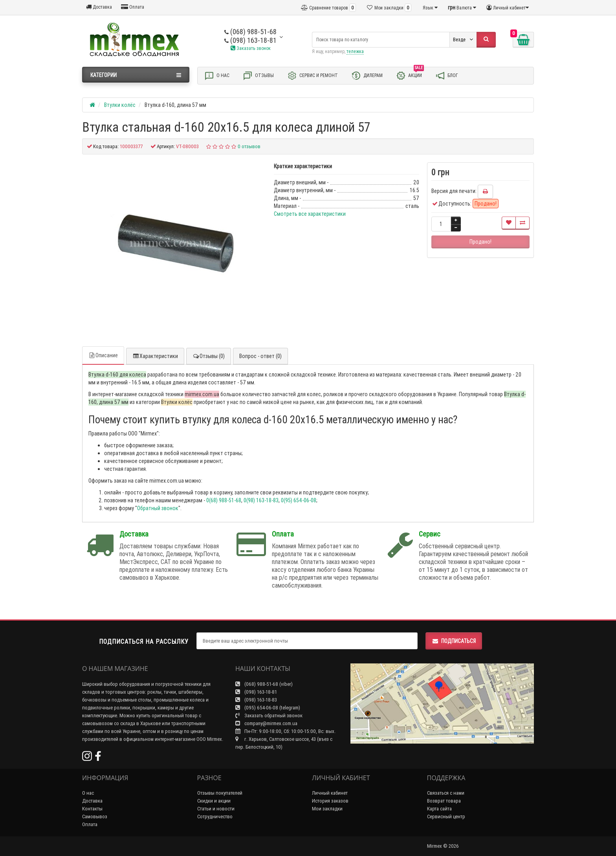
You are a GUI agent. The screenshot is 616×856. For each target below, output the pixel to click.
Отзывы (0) (209, 356)
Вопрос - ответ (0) (260, 356)
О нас (217, 76)
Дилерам (367, 76)
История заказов (330, 801)
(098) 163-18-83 (256, 700)
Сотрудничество (215, 817)
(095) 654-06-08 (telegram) (268, 708)
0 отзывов (249, 146)
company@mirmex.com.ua (266, 723)
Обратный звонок (158, 508)
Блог (447, 76)
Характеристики (155, 356)
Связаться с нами (446, 793)
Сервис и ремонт (313, 76)
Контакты (92, 809)
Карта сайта (439, 809)
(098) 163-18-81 (250, 40)
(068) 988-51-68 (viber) (264, 684)
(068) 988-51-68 (250, 32)
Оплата (133, 7)
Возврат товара (444, 801)
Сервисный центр (446, 817)
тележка (355, 51)
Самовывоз (95, 817)
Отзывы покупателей (220, 793)
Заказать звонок (251, 48)
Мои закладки (327, 809)
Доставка (99, 7)
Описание (103, 355)
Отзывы (258, 76)
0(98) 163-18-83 (261, 500)
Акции (410, 75)
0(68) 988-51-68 (224, 500)
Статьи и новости (216, 809)
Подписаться (454, 641)
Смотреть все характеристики (310, 214)
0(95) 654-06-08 (299, 500)
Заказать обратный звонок (269, 715)
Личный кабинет (330, 793)
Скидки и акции (214, 801)
